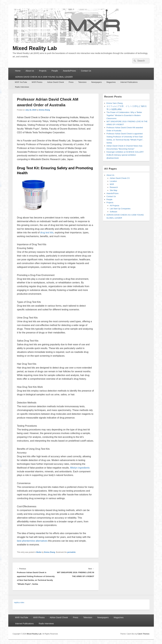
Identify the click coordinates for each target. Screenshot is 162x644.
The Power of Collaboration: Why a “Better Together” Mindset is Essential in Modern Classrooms (124, 115)
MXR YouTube (21, 82)
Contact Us (86, 71)
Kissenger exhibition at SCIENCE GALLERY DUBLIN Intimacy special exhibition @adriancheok (125, 155)
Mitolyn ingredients (80, 468)
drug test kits (47, 233)
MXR (112, 184)
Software (113, 212)
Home (18, 71)
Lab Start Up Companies (120, 209)
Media (39, 552)
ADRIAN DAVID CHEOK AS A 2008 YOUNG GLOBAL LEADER (44, 77)
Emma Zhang (44, 110)
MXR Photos (37, 82)
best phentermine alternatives (32, 541)
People (55, 71)
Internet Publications (129, 82)
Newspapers (97, 82)
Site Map (113, 190)
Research (114, 187)
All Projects (114, 206)
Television (82, 82)
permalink (71, 552)
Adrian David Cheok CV (120, 178)
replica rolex (19, 602)
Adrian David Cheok (56, 82)
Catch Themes (143, 634)
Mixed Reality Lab (35, 48)
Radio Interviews (22, 87)
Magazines (111, 82)
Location (113, 181)
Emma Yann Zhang (115, 103)
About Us (30, 71)
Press (71, 82)
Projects (43, 71)
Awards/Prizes (69, 71)
